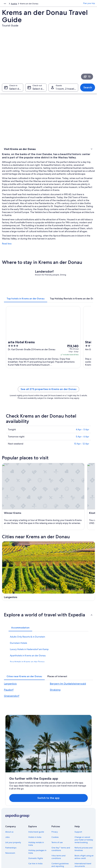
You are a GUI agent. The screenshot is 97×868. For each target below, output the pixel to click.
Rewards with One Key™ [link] (37, 825)
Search (88, 89)
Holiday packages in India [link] (37, 793)
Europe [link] (5, 4)
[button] (48, 598)
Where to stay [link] (11, 154)
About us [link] (9, 773)
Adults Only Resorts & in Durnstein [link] (27, 620)
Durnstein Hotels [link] (18, 626)
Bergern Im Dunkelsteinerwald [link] (68, 666)
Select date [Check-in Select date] (16, 90)
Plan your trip (89, 4)
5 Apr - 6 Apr (82, 446)
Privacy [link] (55, 773)
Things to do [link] (10, 159)
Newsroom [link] (10, 794)
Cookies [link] (55, 778)
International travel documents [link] (83, 806)
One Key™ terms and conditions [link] (61, 790)
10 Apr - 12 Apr (82, 453)
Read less (7, 253)
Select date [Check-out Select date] (39, 90)
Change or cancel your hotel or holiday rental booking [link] (84, 781)
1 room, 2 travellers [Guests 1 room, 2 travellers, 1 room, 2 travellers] (67, 90)
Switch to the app (45, 737)
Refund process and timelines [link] (84, 790)
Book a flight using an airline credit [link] (84, 798)
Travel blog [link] (33, 818)
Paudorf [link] (9, 673)
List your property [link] (13, 784)
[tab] (26, 308)
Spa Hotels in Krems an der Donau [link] (27, 645)
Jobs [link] (7, 778)
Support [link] (78, 773)
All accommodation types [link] (37, 811)
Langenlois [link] (10, 666)
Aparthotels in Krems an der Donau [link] (28, 638)
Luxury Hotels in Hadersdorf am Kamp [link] (29, 632)
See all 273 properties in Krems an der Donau (48, 399)
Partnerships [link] (11, 789)
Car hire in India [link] (35, 805)
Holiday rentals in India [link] (36, 785)
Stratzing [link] (55, 673)
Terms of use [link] (57, 784)
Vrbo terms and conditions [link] (58, 798)
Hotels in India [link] (35, 778)
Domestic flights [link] (36, 799)
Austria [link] (14, 4)
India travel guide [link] (36, 773)
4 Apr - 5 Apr (82, 439)
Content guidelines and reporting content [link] (60, 807)
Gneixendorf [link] (12, 679)
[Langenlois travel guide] (25, 567)
